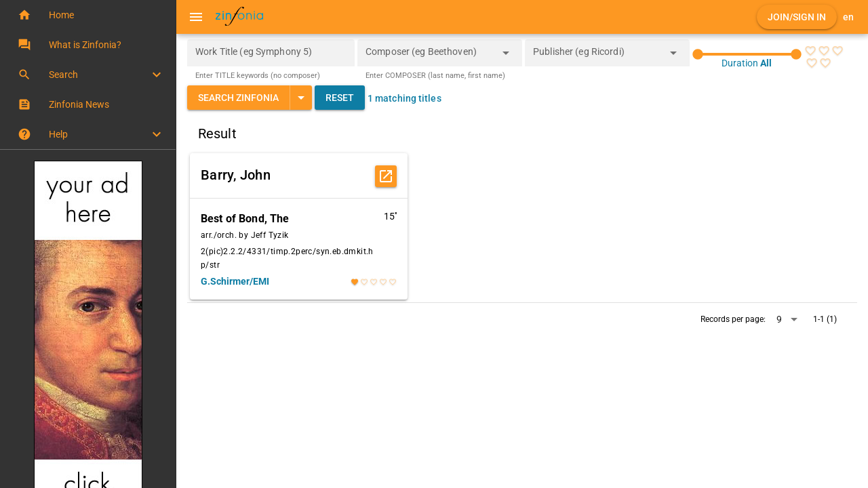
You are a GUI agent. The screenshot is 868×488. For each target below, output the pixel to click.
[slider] (747, 54)
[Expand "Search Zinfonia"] (301, 98)
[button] (88, 15)
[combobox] (430, 57)
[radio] (810, 51)
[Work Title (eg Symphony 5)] (271, 53)
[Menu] (196, 17)
